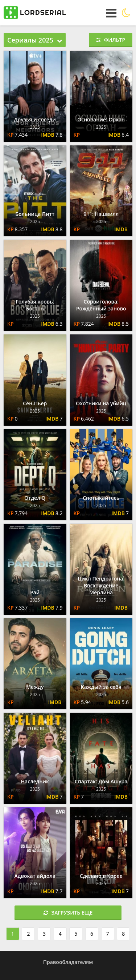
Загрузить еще (68, 913)
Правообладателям (68, 962)
